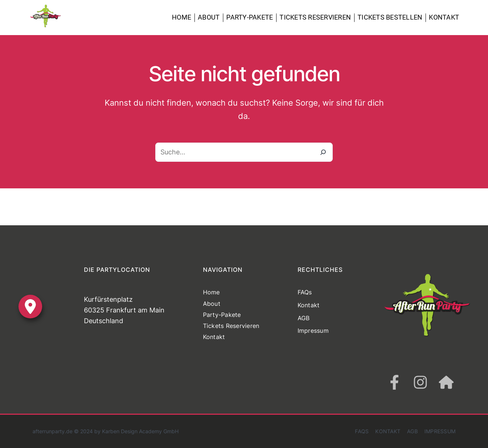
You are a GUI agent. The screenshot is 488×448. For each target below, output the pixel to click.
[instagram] (420, 382)
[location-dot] (30, 307)
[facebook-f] (394, 382)
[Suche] (323, 152)
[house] (446, 382)
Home (182, 17)
